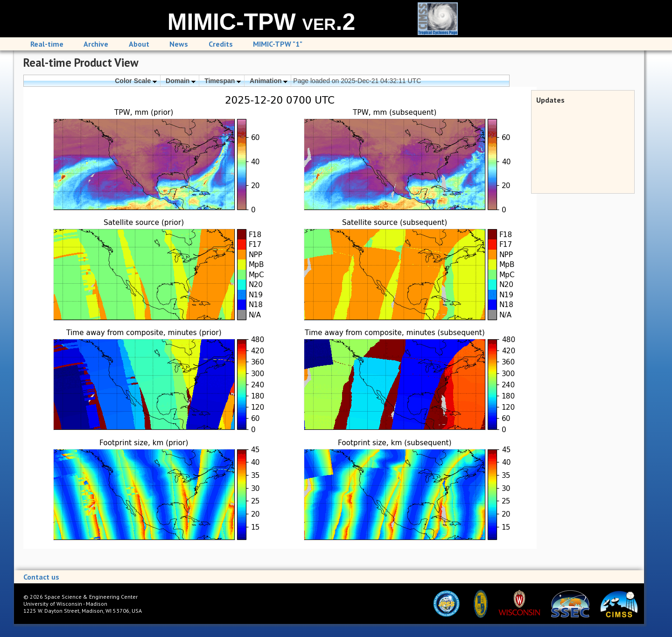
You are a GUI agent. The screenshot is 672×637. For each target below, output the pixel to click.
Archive (96, 44)
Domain (181, 81)
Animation (269, 81)
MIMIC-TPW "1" (278, 44)
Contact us (41, 577)
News (179, 44)
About (139, 44)
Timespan (223, 81)
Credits (221, 44)
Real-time (47, 44)
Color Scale (136, 81)
